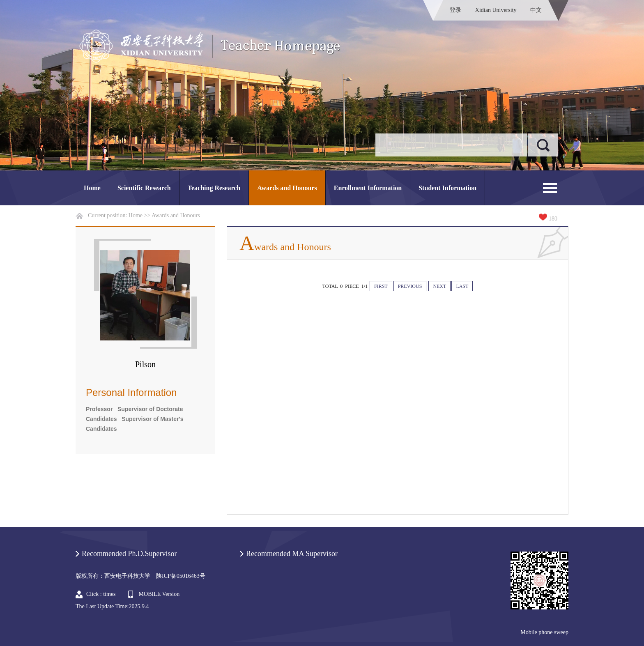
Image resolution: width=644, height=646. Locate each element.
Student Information (447, 188)
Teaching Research (214, 188)
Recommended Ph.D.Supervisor (129, 554)
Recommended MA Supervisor (292, 554)
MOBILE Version (159, 594)
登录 (455, 10)
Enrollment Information (368, 188)
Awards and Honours (287, 188)
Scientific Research (144, 188)
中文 (536, 10)
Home (92, 188)
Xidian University (496, 10)
